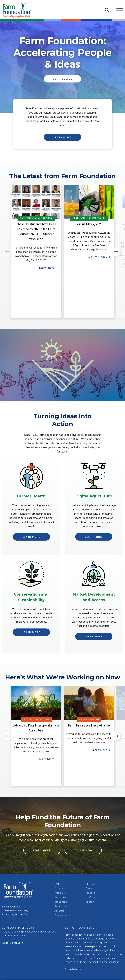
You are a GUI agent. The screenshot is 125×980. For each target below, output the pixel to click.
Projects (59, 866)
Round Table (61, 880)
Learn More (62, 137)
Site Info (74, 962)
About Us (59, 889)
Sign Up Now (13, 921)
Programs (60, 871)
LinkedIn (90, 880)
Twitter (89, 866)
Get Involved (62, 79)
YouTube (90, 875)
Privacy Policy (59, 962)
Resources (60, 875)
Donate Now (83, 828)
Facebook (91, 871)
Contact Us (60, 893)
